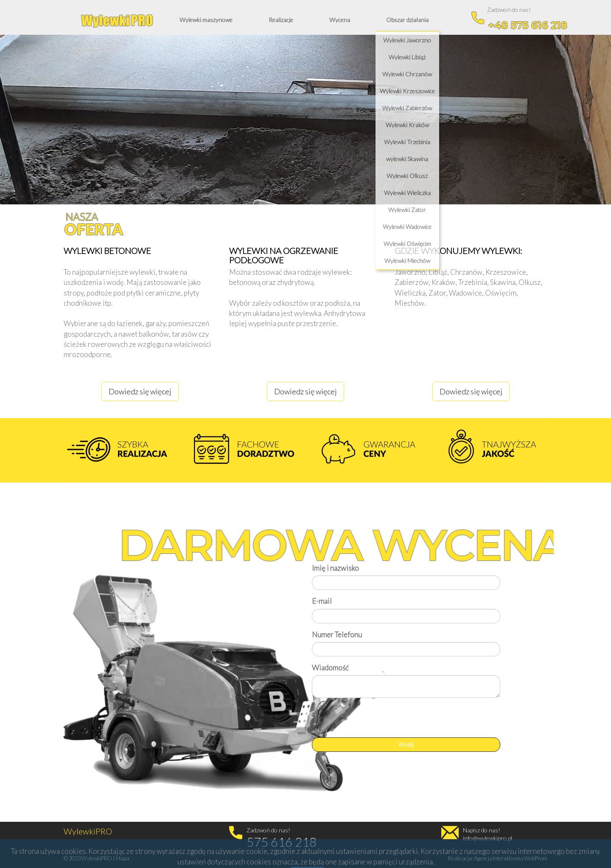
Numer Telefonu (337, 635)
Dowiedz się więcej (140, 391)
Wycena (340, 20)
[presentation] (376, 721)
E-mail (322, 601)
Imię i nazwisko (335, 568)
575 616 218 (282, 842)
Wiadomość (330, 668)
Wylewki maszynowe (206, 20)
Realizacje (281, 20)
